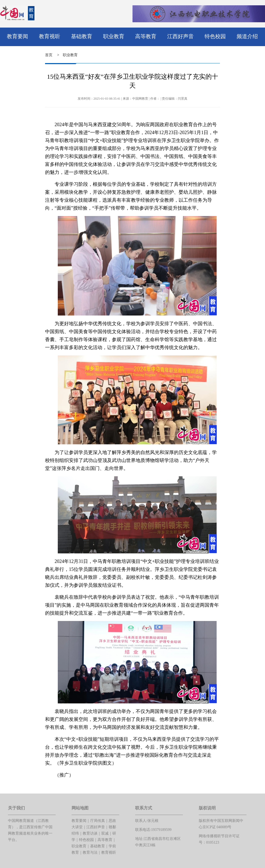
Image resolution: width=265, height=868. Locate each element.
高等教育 (146, 36)
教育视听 (50, 36)
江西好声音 (180, 36)
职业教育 (114, 36)
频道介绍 (247, 36)
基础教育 (82, 36)
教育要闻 (17, 36)
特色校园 (215, 36)
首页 (49, 55)
